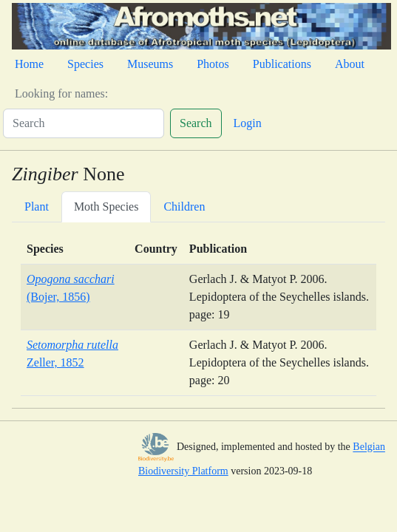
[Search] (84, 123)
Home (29, 64)
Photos (213, 64)
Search (196, 123)
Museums (150, 64)
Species (85, 64)
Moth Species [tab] (106, 207)
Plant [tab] (37, 207)
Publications (282, 64)
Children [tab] (184, 207)
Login (248, 123)
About (350, 64)
